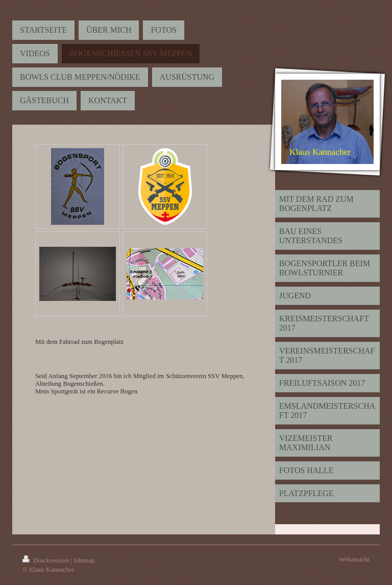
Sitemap (84, 560)
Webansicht (354, 559)
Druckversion (46, 560)
